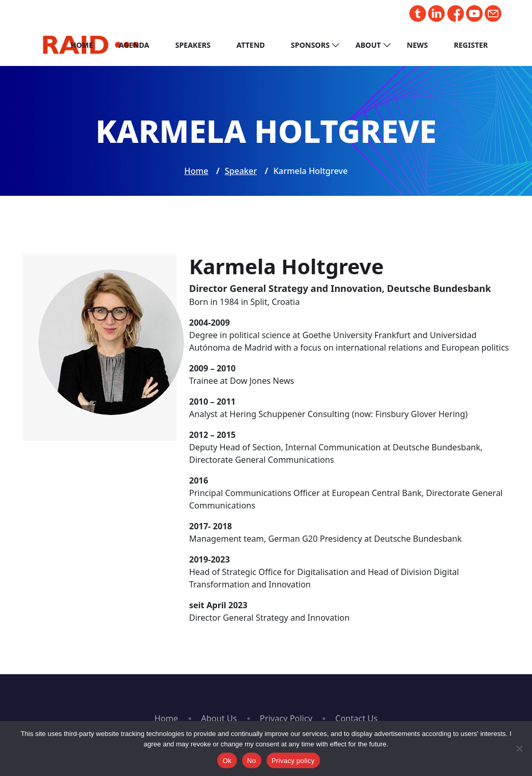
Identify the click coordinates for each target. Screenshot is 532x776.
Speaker (241, 171)
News (417, 45)
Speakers (193, 45)
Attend (251, 45)
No (252, 761)
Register (471, 45)
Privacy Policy (286, 718)
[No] (519, 748)
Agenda (134, 45)
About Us (219, 718)
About (368, 45)
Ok (227, 761)
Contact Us (356, 718)
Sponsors (310, 45)
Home (82, 45)
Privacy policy (293, 761)
